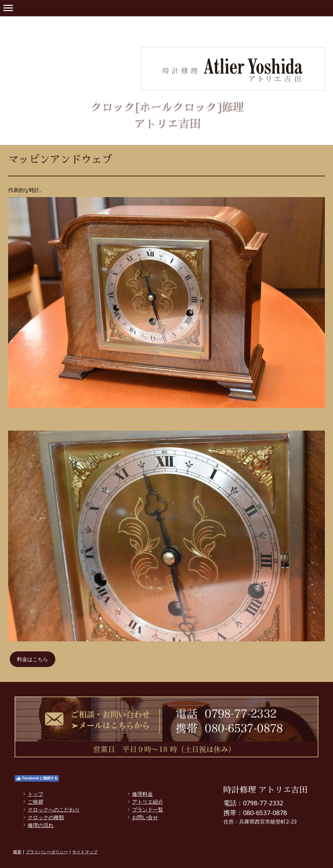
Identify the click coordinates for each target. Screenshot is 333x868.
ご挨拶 (35, 802)
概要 (17, 852)
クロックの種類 (46, 817)
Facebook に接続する (37, 778)
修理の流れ (41, 825)
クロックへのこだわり (54, 810)
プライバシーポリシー (47, 852)
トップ (35, 794)
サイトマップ (85, 852)
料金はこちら (33, 659)
